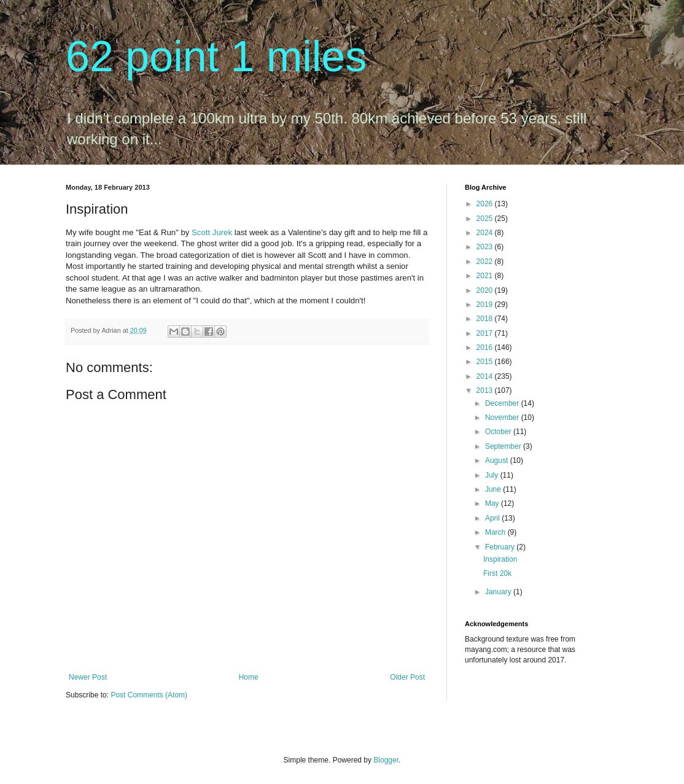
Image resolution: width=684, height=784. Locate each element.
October (499, 432)
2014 (486, 376)
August (498, 460)
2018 (486, 319)
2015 (486, 362)
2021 (486, 276)
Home (249, 677)
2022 (486, 262)
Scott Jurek (212, 232)
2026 (486, 204)
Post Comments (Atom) (149, 695)
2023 (486, 247)
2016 (486, 347)
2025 (486, 219)
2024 (486, 233)
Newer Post (88, 677)
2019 (486, 305)
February (501, 547)
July (493, 475)
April (493, 518)
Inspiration (500, 559)
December (503, 403)
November (503, 417)
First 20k (497, 573)
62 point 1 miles (216, 56)
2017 (486, 333)
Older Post (407, 677)
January (499, 592)
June (494, 489)
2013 (486, 390)
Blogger (386, 760)
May (493, 503)
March (496, 532)
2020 (486, 290)
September (504, 446)
